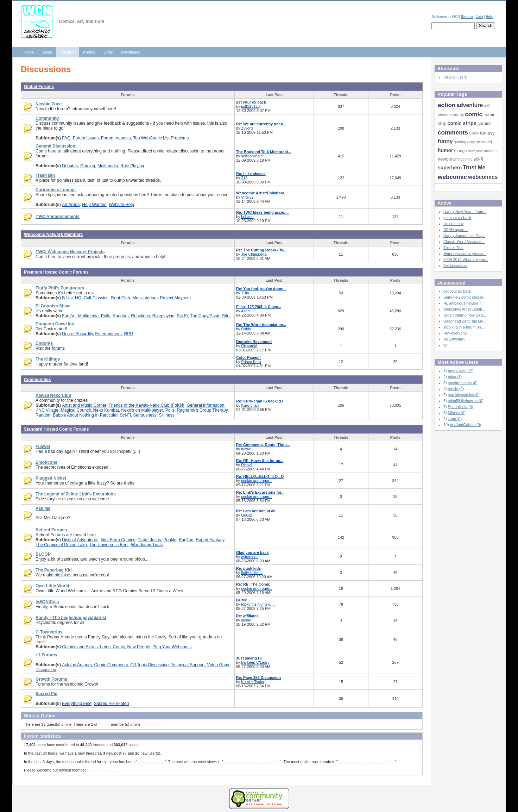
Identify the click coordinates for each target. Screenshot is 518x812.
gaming (460, 142)
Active (444, 203)
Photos (89, 52)
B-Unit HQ (72, 298)
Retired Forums (51, 530)
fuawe (246, 449)
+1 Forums (46, 655)
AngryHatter (154, 724)
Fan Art (69, 316)
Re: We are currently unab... (261, 124)
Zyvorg (247, 128)
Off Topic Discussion (149, 665)
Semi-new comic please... (465, 254)
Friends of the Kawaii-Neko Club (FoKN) (146, 405)
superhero (450, 168)
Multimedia (108, 166)
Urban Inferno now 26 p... (465, 315)
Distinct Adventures (80, 540)
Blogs (47, 52)
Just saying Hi (249, 658)
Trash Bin (45, 175)
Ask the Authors (77, 665)
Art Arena (71, 205)
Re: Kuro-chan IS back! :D (260, 401)
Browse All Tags (451, 187)
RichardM (249, 346)
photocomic (463, 159)
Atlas (452, 377)
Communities (37, 380)
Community (47, 118)
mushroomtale (460, 383)
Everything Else (77, 704)
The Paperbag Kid (54, 570)
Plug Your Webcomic (172, 647)
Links (108, 52)
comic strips (462, 123)
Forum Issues (86, 138)
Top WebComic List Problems (161, 138)
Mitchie (454, 413)
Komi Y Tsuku (252, 682)
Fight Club (120, 298)
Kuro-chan (250, 405)
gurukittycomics (462, 395)
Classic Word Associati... (464, 242)
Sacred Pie (46, 694)
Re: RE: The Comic (253, 584)
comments (453, 132)
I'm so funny (454, 224)
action (447, 105)
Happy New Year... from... (465, 212)
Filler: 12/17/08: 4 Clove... (259, 307)
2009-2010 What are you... (466, 260)
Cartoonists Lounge (56, 190)
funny (445, 141)
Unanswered (451, 283)
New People (138, 647)
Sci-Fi (182, 316)
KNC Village (47, 410)
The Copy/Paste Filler (210, 316)
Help (489, 17)
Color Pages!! (248, 357)
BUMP (242, 600)
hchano (247, 217)
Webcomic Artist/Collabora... (262, 193)
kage (453, 419)
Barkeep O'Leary (255, 662)
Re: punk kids (248, 568)
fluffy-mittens (252, 573)
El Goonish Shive (53, 306)
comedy (457, 115)
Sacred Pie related (111, 704)
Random (121, 316)
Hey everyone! (456, 333)
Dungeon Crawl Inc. (55, 324)
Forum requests (116, 138)
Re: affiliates (247, 616)
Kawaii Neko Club (53, 395)
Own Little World (52, 586)
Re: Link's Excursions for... (260, 492)
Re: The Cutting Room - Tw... (262, 250)
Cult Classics (96, 298)
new (472, 151)
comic (474, 114)
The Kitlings (48, 359)
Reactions (140, 316)
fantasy (487, 133)
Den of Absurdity (77, 334)
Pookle (170, 540)
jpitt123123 (250, 106)
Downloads (131, 52)
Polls (106, 316)
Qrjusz (247, 515)
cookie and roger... (257, 481)
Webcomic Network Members (53, 235)
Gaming (88, 166)
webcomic (452, 177)
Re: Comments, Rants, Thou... (263, 445)
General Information (206, 405)
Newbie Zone (49, 104)
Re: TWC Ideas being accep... (262, 212)
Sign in (467, 17)
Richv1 (247, 465)
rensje (454, 389)
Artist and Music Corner (84, 405)
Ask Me (43, 508)
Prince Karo (251, 362)
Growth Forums (51, 679)
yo (445, 345)
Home (29, 52)
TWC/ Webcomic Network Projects (70, 252)
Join (479, 17)
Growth (91, 684)
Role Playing (132, 166)
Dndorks (44, 343)
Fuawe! (43, 446)
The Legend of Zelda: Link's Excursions (76, 494)
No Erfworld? (454, 339)
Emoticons (46, 462)
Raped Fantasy (210, 540)
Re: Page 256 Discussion (258, 677)
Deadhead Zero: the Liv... (465, 321)
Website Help (121, 205)
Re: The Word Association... (261, 325)
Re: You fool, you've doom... (261, 289)
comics (485, 123)
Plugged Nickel (51, 478)
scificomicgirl (252, 156)
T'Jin (245, 293)
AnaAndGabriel (463, 425)
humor (445, 150)
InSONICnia (47, 602)
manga (460, 151)
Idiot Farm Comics (118, 540)
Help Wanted (94, 205)
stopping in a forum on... (464, 327)
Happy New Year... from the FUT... (251, 762)
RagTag (186, 540)
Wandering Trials (147, 545)
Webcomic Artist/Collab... (464, 309)
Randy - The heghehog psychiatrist (71, 618)
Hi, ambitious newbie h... (464, 303)
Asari (245, 311)
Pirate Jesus (149, 540)
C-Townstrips (49, 632)
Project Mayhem (175, 298)
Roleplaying (163, 316)
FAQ (66, 138)
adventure (470, 105)
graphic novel (480, 142)
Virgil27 (247, 197)
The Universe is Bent (109, 545)
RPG (129, 334)
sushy (246, 620)
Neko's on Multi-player (142, 410)
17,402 (104, 724)
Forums (68, 52)
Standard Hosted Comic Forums (56, 429)
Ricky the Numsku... (258, 604)
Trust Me (474, 167)
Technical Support (188, 665)
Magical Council (76, 410)
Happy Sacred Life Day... (464, 236)
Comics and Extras (80, 647)
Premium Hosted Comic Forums (56, 272)
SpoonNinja (458, 407)
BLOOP (43, 554)
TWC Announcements (58, 217)
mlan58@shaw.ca (463, 401)
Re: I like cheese (251, 174)
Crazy (474, 133)
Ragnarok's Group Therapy (202, 410)
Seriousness (145, 415)
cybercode (250, 557)
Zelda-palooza (455, 266)
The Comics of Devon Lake (61, 545)
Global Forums (39, 87)
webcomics (483, 177)
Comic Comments (111, 665)
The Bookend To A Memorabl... (264, 152)
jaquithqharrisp (101, 770)
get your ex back (251, 102)
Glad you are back (252, 552)
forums (58, 348)
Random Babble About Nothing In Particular (77, 415)
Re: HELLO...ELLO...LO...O (260, 476)
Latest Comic (112, 647)
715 (244, 178)
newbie (445, 159)
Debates (70, 166)
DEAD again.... (456, 230)
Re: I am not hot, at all (256, 511)
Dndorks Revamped (254, 342)
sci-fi (478, 159)
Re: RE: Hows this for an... (260, 461)
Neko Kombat (106, 410)
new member (487, 151)
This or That (453, 248)
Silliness (167, 415)
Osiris (246, 329)
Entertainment (109, 334)
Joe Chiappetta (254, 254)
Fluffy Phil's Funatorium (60, 288)
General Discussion (55, 146)
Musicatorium (145, 298)
